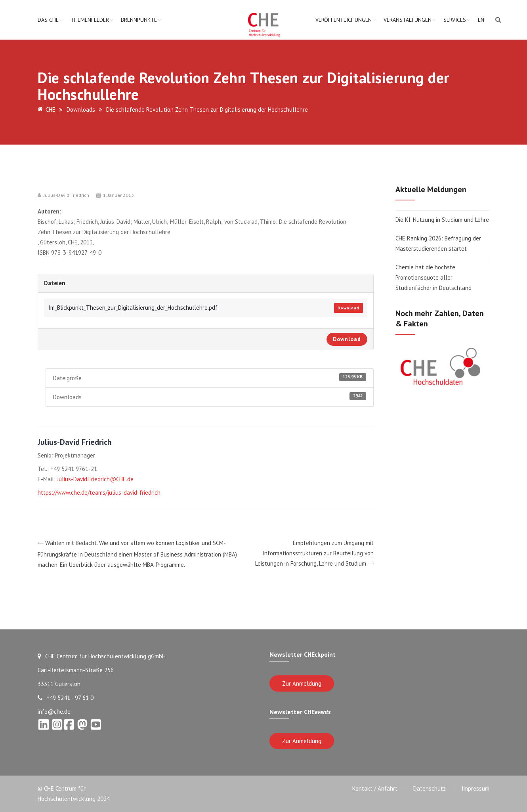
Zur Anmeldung (302, 683)
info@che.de (54, 712)
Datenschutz (430, 788)
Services (455, 20)
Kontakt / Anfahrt (375, 788)
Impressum (475, 788)
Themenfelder (90, 20)
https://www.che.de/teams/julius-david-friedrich (99, 493)
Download (348, 308)
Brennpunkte (139, 20)
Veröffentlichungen (344, 20)
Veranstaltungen (408, 20)
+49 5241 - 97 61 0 (66, 698)
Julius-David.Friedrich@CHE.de (95, 479)
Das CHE (48, 20)
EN (481, 20)
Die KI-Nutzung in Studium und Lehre (442, 220)
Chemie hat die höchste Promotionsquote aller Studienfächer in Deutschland (433, 277)
